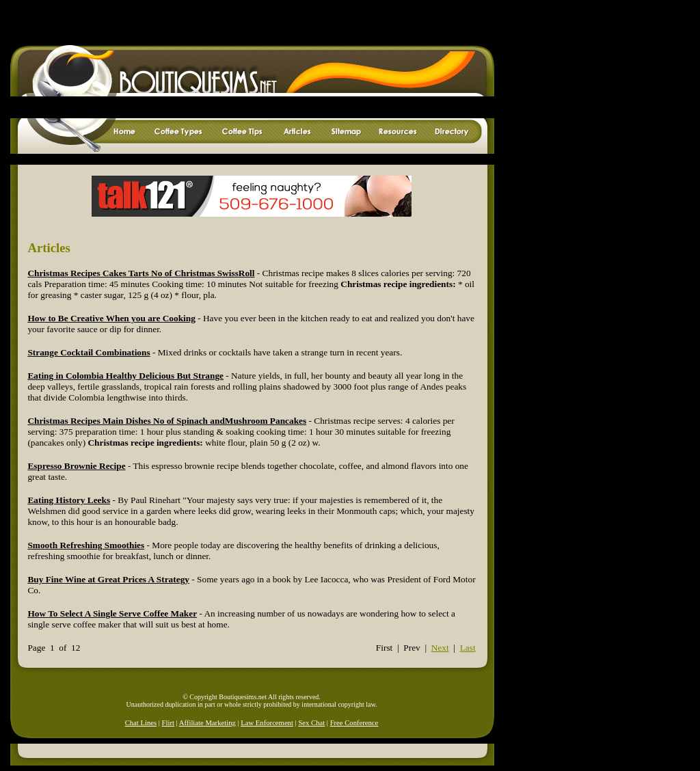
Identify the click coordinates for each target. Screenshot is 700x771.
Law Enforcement (267, 723)
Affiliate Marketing (207, 723)
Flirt (168, 723)
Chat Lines (141, 723)
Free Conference (354, 723)
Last (468, 648)
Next (440, 648)
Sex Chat (311, 723)
